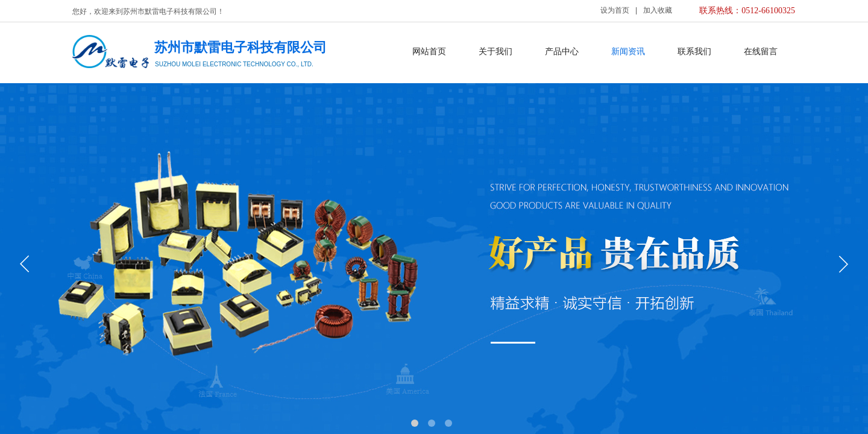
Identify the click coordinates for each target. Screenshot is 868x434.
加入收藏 (658, 10)
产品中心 (562, 52)
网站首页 (429, 52)
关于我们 (495, 52)
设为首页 (615, 10)
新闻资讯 (628, 52)
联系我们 (694, 52)
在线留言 (761, 52)
